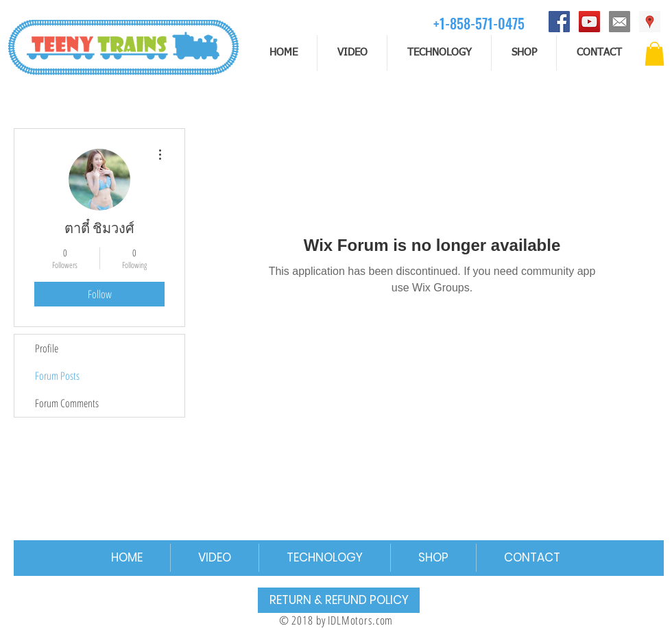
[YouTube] (589, 22)
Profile (47, 348)
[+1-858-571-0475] (479, 23)
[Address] (650, 22)
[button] (655, 54)
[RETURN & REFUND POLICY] (339, 600)
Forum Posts (57, 376)
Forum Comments (67, 403)
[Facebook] (559, 22)
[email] (620, 22)
